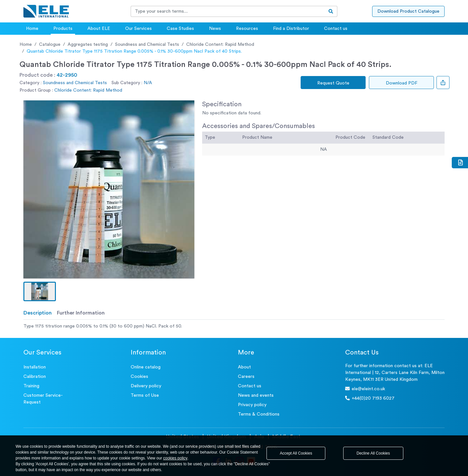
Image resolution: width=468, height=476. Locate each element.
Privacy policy (252, 405)
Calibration (35, 377)
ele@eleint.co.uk (365, 389)
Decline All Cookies (373, 453)
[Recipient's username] (228, 11)
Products (63, 29)
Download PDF (402, 83)
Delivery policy (146, 386)
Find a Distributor (291, 29)
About (244, 367)
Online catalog (146, 367)
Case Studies (180, 29)
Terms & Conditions (259, 414)
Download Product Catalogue (408, 11)
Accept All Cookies (296, 453)
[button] (40, 291)
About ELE (99, 29)
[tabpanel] (234, 326)
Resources (247, 29)
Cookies (139, 377)
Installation (35, 367)
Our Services (138, 29)
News (215, 29)
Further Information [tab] (81, 313)
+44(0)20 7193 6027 (370, 398)
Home (32, 29)
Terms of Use (145, 395)
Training (31, 386)
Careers (246, 377)
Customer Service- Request (43, 399)
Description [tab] (38, 313)
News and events (256, 395)
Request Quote (333, 83)
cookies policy (175, 458)
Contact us (336, 29)
